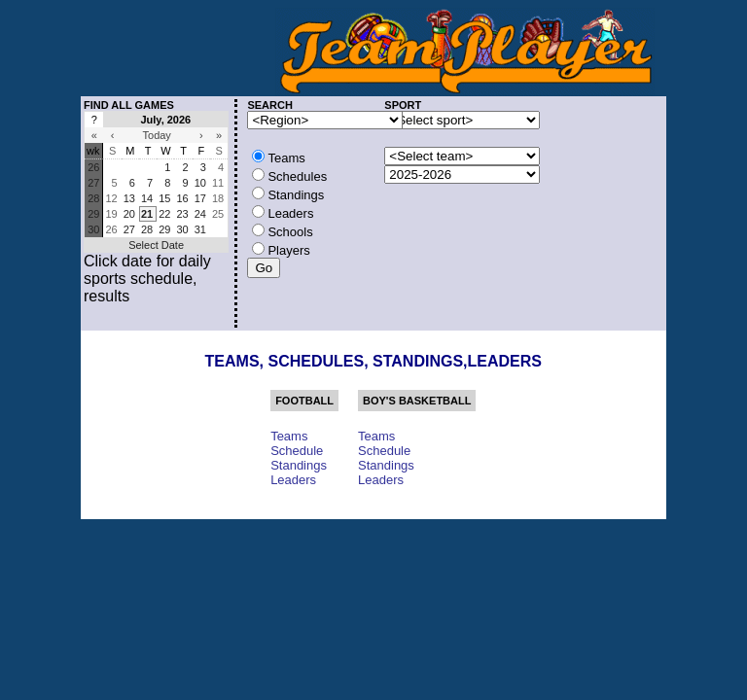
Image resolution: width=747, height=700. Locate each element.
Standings (299, 465)
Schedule (297, 451)
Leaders (293, 480)
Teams (289, 436)
